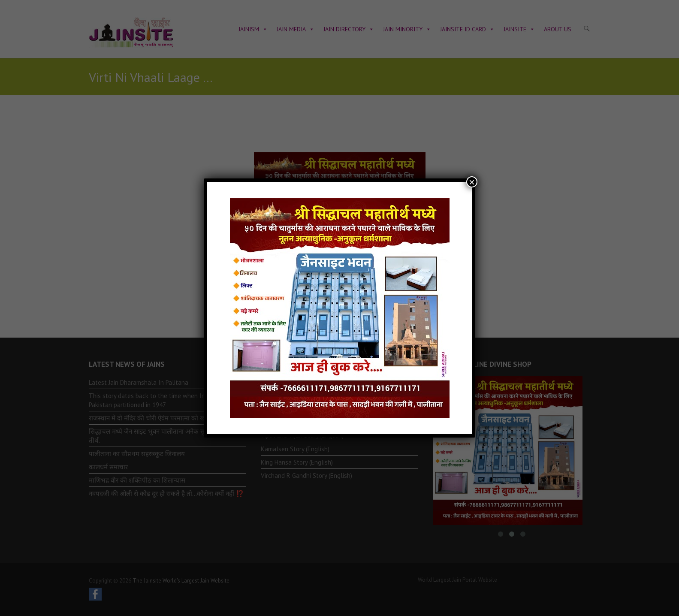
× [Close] (472, 182)
